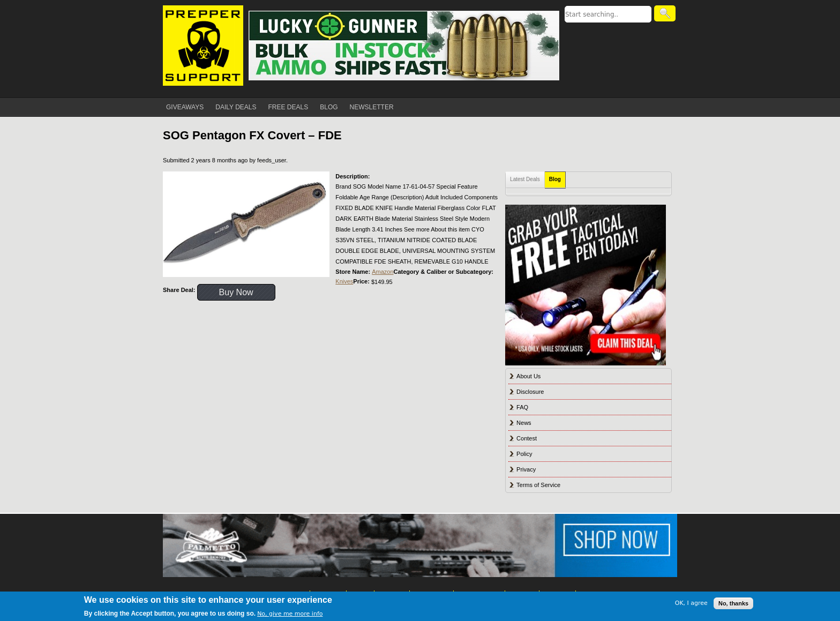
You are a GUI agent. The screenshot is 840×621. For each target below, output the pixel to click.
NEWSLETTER (372, 107)
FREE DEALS (288, 107)
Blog (555, 179)
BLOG (329, 107)
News (524, 423)
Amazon (382, 272)
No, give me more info (290, 614)
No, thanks (733, 603)
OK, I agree (691, 603)
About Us (528, 376)
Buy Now (236, 292)
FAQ (522, 407)
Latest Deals (525, 179)
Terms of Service (538, 485)
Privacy (526, 469)
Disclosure (530, 392)
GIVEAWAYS (185, 107)
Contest (527, 438)
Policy (524, 454)
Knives (344, 281)
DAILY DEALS (236, 107)
